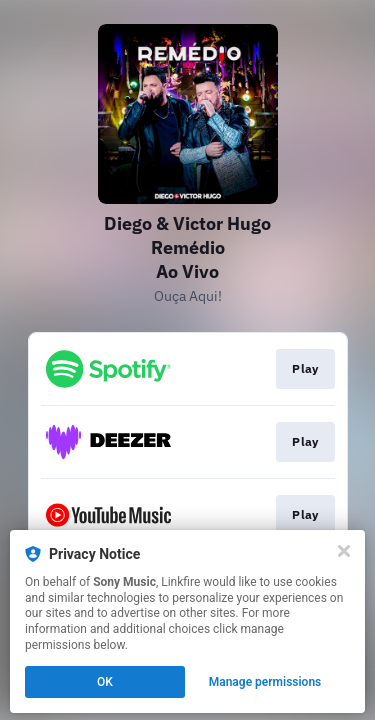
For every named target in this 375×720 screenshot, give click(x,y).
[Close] (344, 551)
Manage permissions (265, 682)
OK (105, 682)
